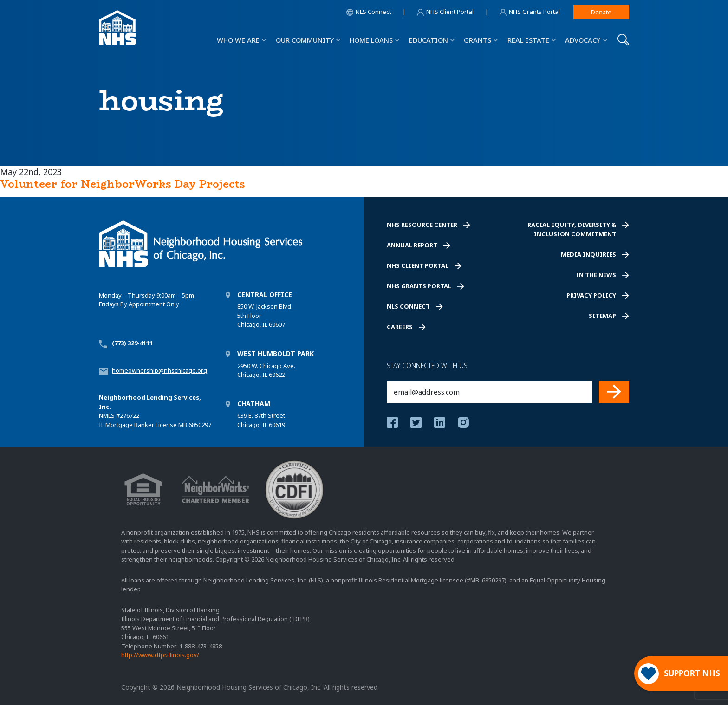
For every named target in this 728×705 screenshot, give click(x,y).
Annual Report (412, 245)
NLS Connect (408, 306)
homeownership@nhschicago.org (159, 370)
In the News (596, 275)
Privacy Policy (591, 295)
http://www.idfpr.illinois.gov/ (160, 655)
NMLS (107, 415)
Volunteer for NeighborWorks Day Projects (123, 184)
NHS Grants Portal (419, 286)
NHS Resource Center (422, 225)
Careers (400, 327)
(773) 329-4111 (132, 343)
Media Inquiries (588, 254)
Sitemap (602, 316)
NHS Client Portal (418, 265)
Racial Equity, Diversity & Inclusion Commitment (572, 229)
